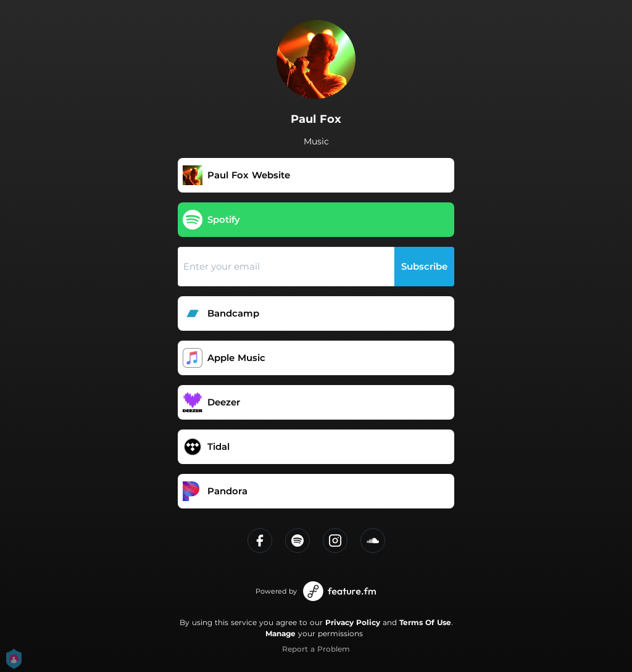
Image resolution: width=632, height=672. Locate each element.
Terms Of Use (425, 622)
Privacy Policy (353, 622)
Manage (281, 633)
